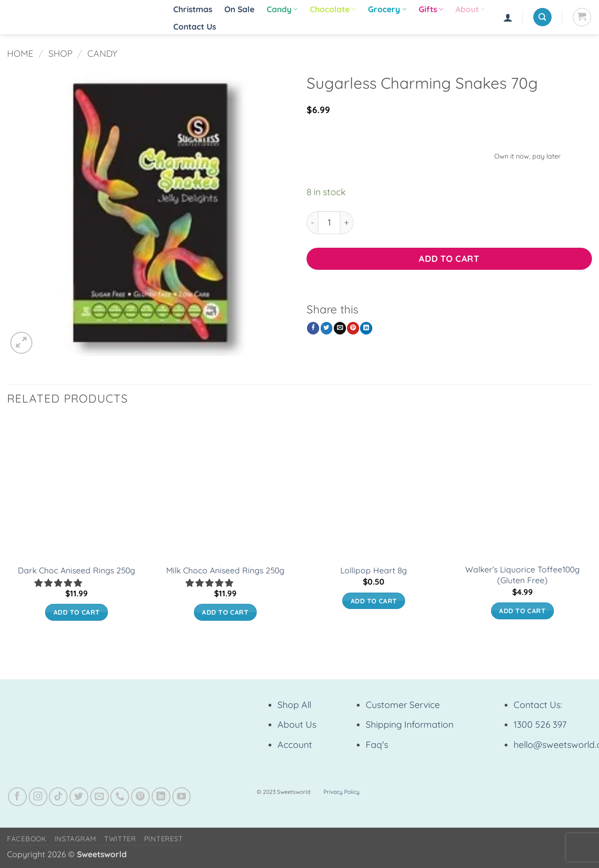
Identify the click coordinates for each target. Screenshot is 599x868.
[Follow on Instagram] (38, 797)
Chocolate (333, 9)
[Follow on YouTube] (182, 797)
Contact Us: (538, 705)
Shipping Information (410, 724)
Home (20, 53)
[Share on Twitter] (327, 328)
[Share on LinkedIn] (366, 328)
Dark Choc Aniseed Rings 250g (77, 570)
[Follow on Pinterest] (140, 797)
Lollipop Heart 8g (374, 570)
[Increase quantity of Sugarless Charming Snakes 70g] (347, 223)
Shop (61, 53)
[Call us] (120, 797)
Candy (282, 9)
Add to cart (449, 259)
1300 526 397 (540, 724)
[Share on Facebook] (313, 328)
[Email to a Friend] (340, 328)
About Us (297, 724)
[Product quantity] (329, 223)
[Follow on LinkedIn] (161, 797)
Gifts (431, 9)
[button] (508, 17)
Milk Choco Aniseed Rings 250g (225, 570)
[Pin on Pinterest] (353, 328)
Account (295, 745)
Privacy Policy (342, 792)
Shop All (294, 705)
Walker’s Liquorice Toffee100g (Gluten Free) (522, 575)
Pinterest (164, 839)
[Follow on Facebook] (17, 797)
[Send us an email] (100, 797)
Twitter (120, 839)
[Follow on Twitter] (79, 797)
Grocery (387, 9)
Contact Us (195, 27)
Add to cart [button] (77, 612)
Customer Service (403, 705)
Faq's (377, 745)
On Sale (239, 9)
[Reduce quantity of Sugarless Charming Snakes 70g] (312, 223)
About (470, 9)
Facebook (27, 839)
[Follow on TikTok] (58, 797)
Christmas (193, 9)
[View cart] (582, 17)
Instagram (76, 839)
